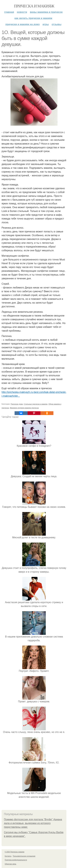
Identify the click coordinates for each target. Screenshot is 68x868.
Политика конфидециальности (16, 860)
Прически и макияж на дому (22, 24)
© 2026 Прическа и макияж (14, 852)
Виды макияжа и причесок (46, 12)
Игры (46, 24)
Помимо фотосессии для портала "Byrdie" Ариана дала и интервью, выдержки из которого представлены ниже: (33, 823)
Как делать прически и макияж (33, 18)
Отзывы (57, 24)
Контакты (8, 856)
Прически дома (17, 404)
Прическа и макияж (34, 6)
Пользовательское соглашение (24, 856)
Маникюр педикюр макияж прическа (24, 408)
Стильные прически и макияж (36, 404)
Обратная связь (10, 864)
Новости (22, 12)
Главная (9, 12)
